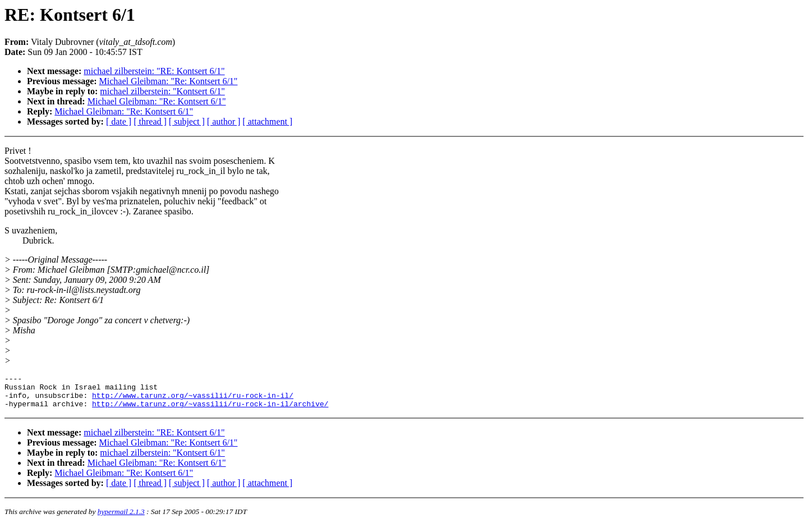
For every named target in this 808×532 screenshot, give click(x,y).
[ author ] (224, 121)
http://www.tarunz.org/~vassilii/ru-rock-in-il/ (193, 400)
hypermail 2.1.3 (121, 518)
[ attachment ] (267, 121)
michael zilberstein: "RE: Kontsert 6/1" (154, 71)
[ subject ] (187, 121)
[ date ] (119, 121)
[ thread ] (150, 121)
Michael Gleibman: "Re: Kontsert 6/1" (169, 81)
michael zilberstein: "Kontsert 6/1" (162, 91)
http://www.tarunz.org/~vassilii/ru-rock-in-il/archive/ (210, 410)
